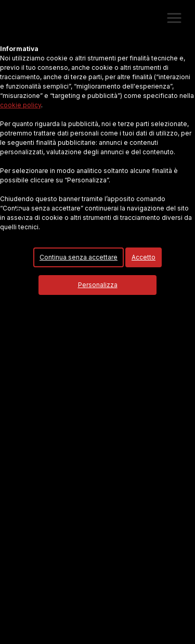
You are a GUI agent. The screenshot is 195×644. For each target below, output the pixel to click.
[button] (174, 18)
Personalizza (98, 285)
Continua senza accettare (79, 257)
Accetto (144, 257)
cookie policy (21, 105)
